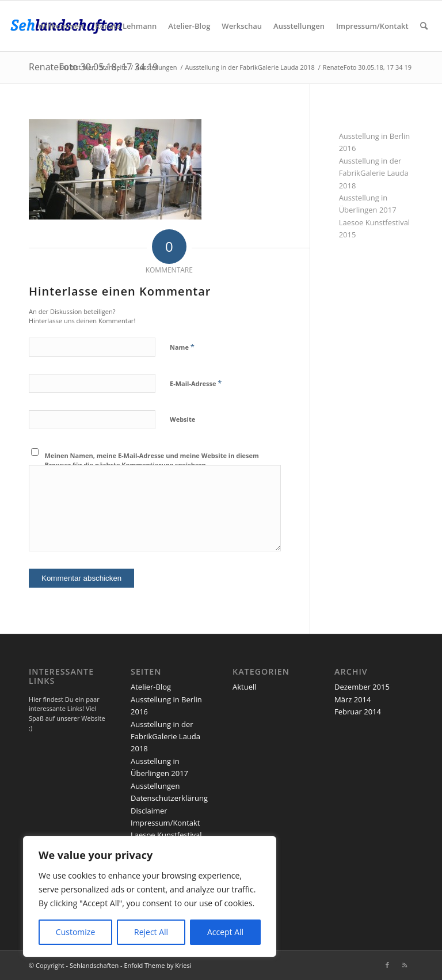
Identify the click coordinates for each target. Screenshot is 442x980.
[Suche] (424, 26)
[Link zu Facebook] (387, 965)
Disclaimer (149, 811)
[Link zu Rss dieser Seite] (405, 965)
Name (182, 347)
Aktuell (245, 687)
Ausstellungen (155, 786)
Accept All (225, 932)
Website (182, 419)
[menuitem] (61, 26)
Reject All (151, 932)
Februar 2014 (358, 712)
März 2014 (353, 699)
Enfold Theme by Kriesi (157, 965)
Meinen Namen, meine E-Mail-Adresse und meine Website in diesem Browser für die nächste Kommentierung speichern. (152, 460)
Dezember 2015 (362, 687)
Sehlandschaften (94, 965)
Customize (75, 932)
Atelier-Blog (151, 687)
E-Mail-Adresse (196, 383)
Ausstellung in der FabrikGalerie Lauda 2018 (374, 173)
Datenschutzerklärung (169, 798)
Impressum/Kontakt (165, 823)
